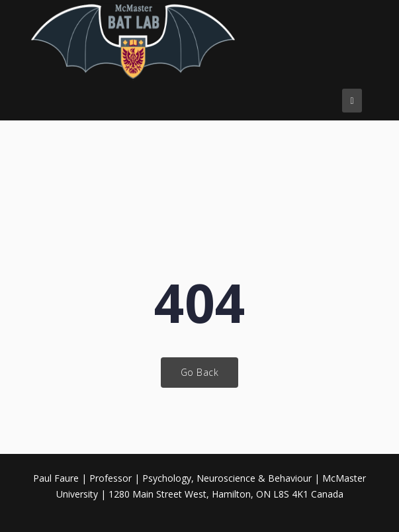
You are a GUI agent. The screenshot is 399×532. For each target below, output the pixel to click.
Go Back (200, 372)
